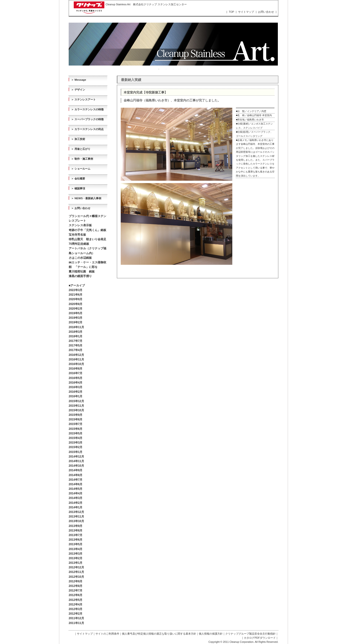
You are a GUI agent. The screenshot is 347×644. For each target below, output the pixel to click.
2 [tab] (166, 69)
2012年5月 (76, 600)
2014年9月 (76, 470)
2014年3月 (76, 498)
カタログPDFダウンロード (260, 638)
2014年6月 (76, 484)
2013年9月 (76, 526)
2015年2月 (76, 447)
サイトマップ (246, 12)
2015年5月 (76, 433)
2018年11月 (76, 327)
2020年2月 (76, 309)
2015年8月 (76, 419)
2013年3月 (76, 554)
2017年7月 (76, 341)
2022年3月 (76, 290)
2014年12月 (76, 457)
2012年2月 (76, 614)
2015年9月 (76, 415)
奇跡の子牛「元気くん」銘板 (87, 230)
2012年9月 (76, 581)
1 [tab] (159, 69)
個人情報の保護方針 (211, 634)
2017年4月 (76, 350)
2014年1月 (76, 507)
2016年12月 (76, 355)
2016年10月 (76, 364)
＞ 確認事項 (78, 188)
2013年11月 (76, 517)
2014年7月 (76, 480)
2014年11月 (76, 461)
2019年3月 (76, 318)
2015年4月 (76, 438)
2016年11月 (76, 359)
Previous (65, 44)
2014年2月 (76, 503)
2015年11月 (76, 406)
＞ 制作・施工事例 (82, 159)
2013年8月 (76, 531)
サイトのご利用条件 (107, 634)
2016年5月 (76, 378)
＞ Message (79, 80)
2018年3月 (76, 332)
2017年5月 (76, 345)
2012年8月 (76, 586)
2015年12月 (76, 401)
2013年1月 (76, 563)
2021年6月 (76, 295)
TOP (232, 12)
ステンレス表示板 (80, 225)
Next (281, 44)
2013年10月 (76, 521)
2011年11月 (76, 623)
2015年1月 (76, 452)
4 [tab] (180, 69)
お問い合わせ (266, 12)
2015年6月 (76, 429)
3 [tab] (173, 69)
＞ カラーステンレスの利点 (87, 129)
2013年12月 (76, 512)
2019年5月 (76, 313)
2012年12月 (76, 567)
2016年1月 (76, 396)
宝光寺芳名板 (77, 235)
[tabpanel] (173, 44)
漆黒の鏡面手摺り (80, 276)
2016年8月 (76, 369)
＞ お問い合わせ (81, 208)
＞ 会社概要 (78, 179)
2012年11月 (76, 572)
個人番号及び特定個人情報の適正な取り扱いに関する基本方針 (159, 634)
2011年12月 (76, 618)
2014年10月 (76, 466)
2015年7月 (76, 424)
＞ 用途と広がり (81, 149)
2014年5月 (76, 489)
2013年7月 (76, 535)
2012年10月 (76, 577)
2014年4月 (76, 493)
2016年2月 (76, 392)
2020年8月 (76, 304)
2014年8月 (76, 475)
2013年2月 (76, 558)
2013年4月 (76, 549)
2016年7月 (76, 373)
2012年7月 (76, 591)
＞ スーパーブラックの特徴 (87, 119)
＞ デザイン (78, 90)
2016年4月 (76, 383)
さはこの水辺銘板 (80, 258)
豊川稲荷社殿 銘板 (82, 272)
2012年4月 (76, 604)
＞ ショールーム (81, 169)
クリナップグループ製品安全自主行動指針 (250, 634)
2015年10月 (76, 410)
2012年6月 (76, 595)
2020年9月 (76, 299)
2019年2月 (76, 322)
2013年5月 (76, 544)
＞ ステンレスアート (83, 100)
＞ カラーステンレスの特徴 (87, 109)
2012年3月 (76, 609)
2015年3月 (76, 443)
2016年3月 (76, 387)
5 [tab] (188, 69)
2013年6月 (76, 540)
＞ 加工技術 (78, 139)
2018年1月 (76, 336)
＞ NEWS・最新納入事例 (86, 198)
